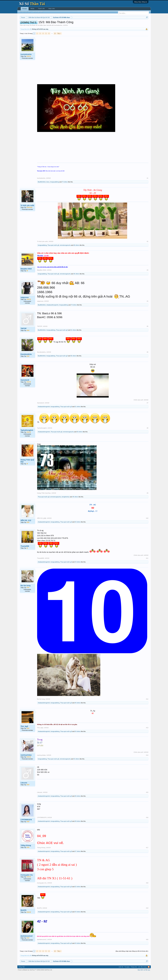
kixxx (48, 189)
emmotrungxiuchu (65, 253)
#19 (147, 915)
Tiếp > (59, 41)
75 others (65, 189)
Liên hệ (121, 974)
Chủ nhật (92, 24)
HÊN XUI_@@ (26, 528)
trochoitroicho (58, 33)
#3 (147, 277)
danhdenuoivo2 (27, 943)
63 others (78, 529)
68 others (77, 253)
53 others (77, 766)
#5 (147, 334)
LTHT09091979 (26, 827)
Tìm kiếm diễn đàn (25, 12)
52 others (74, 337)
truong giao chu (27, 882)
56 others (74, 363)
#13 (147, 735)
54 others (78, 739)
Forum (25, 9)
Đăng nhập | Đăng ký (141, 2)
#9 (147, 500)
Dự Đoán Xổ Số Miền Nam (38, 33)
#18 (147, 890)
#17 (147, 855)
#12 (147, 706)
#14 (147, 763)
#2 (147, 249)
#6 (147, 359)
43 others (78, 569)
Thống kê (100, 24)
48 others (75, 504)
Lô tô (122, 24)
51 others (78, 414)
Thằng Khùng (26, 853)
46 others (77, 281)
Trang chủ (134, 974)
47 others (78, 859)
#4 (147, 309)
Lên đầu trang (142, 974)
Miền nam (25, 24)
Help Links (52, 9)
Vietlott (47, 24)
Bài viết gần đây (38, 12)
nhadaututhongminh (52, 312)
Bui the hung (26, 593)
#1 (147, 186)
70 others (74, 312)
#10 (147, 526)
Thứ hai (53, 24)
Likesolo (24, 790)
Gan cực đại (108, 24)
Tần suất (116, 24)
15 (55, 41)
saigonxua (25, 305)
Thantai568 (25, 554)
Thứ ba (59, 24)
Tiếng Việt (22, 974)
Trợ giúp (127, 974)
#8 (147, 436)
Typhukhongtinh (27, 438)
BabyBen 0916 (26, 276)
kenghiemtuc (66, 504)
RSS (149, 974)
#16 (147, 825)
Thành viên (41, 9)
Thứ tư (65, 24)
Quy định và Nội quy (144, 977)
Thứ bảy (85, 24)
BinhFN (24, 918)
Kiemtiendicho (26, 362)
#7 (147, 410)
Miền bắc (32, 24)
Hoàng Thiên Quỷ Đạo (27, 468)
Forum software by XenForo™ (35, 977)
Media (32, 9)
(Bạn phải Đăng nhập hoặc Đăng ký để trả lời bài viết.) (132, 959)
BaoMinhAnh (42, 189)
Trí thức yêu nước (27, 213)
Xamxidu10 (25, 387)
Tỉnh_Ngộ (24, 734)
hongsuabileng (55, 189)
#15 (147, 800)
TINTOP (24, 336)
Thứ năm (72, 24)
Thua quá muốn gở (53, 253)
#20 (147, 947)
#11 (147, 566)
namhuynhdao (26, 762)
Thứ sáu (79, 24)
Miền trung (40, 24)
